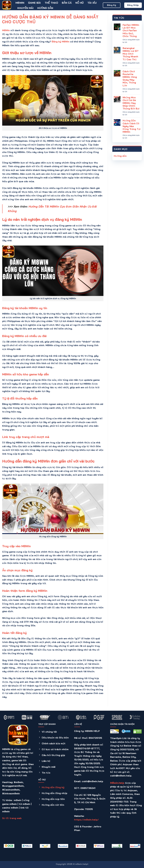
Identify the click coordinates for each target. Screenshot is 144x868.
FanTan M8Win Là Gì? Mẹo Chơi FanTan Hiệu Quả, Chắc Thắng (131, 31)
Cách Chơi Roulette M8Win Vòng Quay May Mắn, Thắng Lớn (130, 78)
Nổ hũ (80, 3)
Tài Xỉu (92, 3)
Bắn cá (67, 3)
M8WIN (20, 3)
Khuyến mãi (25, 8)
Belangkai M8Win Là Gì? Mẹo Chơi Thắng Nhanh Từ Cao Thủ (131, 54)
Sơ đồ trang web (12, 818)
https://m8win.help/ (86, 820)
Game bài (34, 3)
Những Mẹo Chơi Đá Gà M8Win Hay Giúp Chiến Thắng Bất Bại (131, 103)
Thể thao (51, 3)
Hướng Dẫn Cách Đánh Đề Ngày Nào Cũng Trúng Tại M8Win (131, 126)
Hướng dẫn (45, 8)
